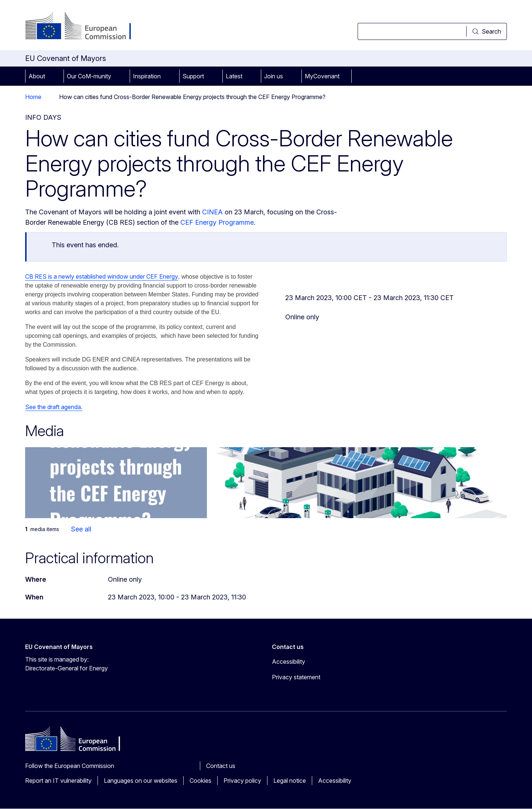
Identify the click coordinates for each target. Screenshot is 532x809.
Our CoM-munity (89, 76)
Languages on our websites (141, 781)
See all (81, 529)
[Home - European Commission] (85, 27)
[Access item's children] (55, 76)
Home (33, 97)
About (37, 76)
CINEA (212, 212)
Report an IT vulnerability (58, 781)
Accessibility (335, 781)
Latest (234, 76)
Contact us (221, 766)
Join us (274, 76)
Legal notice (290, 781)
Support (193, 76)
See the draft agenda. (54, 407)
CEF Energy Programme (217, 222)
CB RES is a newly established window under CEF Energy (102, 276)
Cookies (200, 781)
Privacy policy (242, 781)
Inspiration (147, 76)
